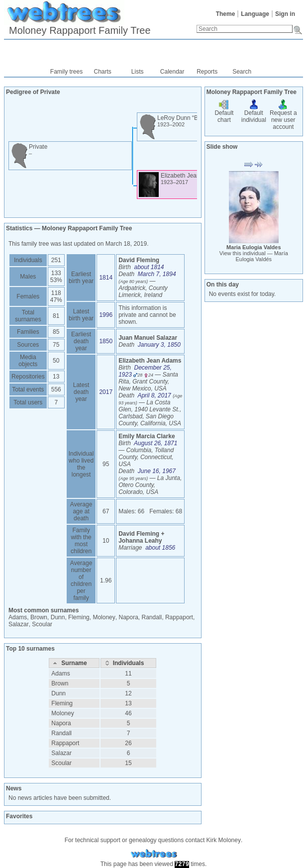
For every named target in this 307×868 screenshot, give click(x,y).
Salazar (19, 624)
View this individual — (254, 256)
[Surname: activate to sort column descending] (74, 663)
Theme (226, 14)
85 (56, 332)
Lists (138, 72)
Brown (39, 617)
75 (56, 345)
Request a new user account (283, 116)
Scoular (42, 624)
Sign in (285, 14)
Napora (128, 617)
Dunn (58, 617)
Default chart (224, 113)
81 (56, 316)
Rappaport (179, 617)
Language (255, 14)
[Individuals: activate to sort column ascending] (129, 663)
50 (56, 361)
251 (56, 260)
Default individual (254, 113)
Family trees (66, 72)
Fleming (79, 617)
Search (242, 72)
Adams (18, 617)
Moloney (104, 617)
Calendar (172, 72)
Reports (207, 72)
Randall (152, 617)
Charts (103, 72)
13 (56, 377)
